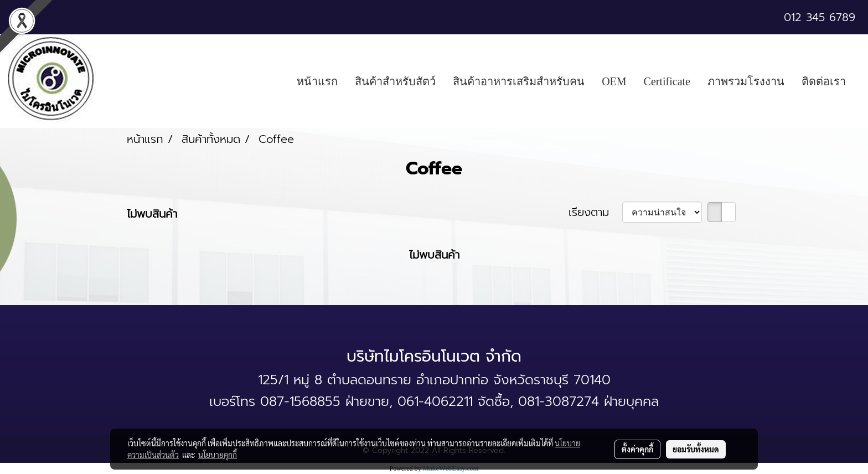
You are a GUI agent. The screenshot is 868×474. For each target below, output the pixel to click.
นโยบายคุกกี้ (218, 455)
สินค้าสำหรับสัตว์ (395, 81)
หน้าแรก (317, 81)
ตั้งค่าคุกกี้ (637, 449)
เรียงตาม (595, 212)
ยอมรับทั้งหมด (696, 449)
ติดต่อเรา (824, 81)
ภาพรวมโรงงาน (746, 81)
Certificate (667, 81)
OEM (614, 81)
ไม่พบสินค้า (152, 214)
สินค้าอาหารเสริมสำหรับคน (519, 81)
